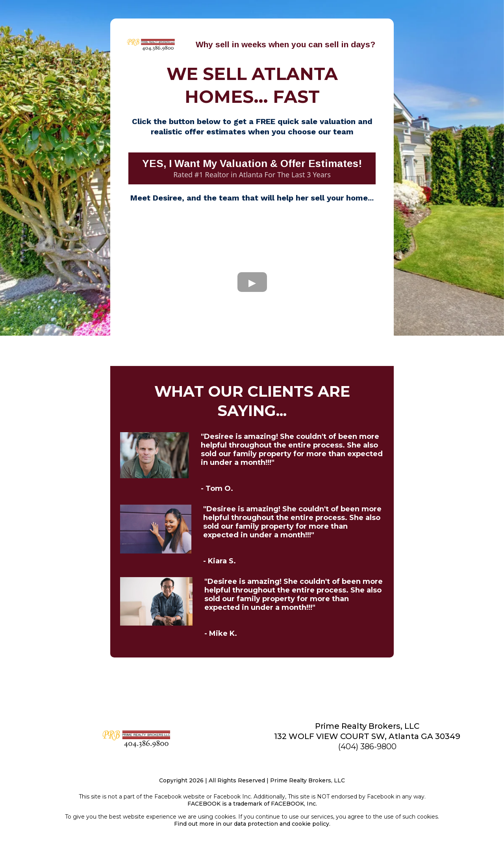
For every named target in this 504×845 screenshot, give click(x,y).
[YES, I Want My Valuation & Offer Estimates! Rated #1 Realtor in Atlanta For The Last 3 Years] (252, 168)
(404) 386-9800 (367, 747)
